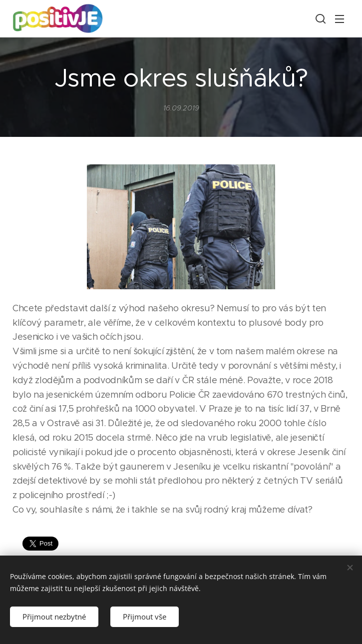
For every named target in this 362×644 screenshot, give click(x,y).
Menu (340, 19)
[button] (320, 18)
